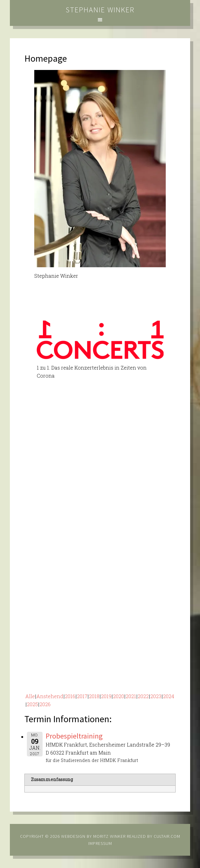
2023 (156, 696)
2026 (45, 704)
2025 (32, 704)
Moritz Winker (109, 836)
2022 (143, 696)
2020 (119, 696)
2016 (70, 696)
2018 (94, 696)
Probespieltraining (74, 736)
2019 (106, 696)
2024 (169, 696)
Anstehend (50, 696)
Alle (30, 696)
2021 (131, 696)
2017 (82, 696)
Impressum (100, 843)
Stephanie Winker (100, 10)
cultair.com (166, 836)
